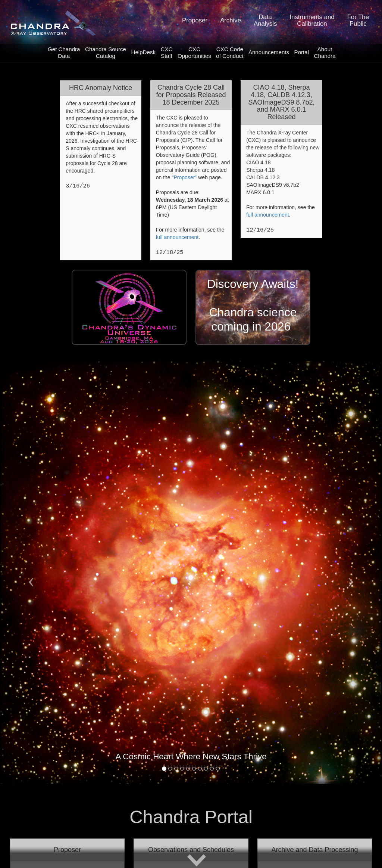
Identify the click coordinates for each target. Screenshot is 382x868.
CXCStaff (167, 52)
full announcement (177, 237)
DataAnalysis (265, 20)
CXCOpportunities (194, 52)
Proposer (195, 20)
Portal (302, 52)
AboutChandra (325, 52)
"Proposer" (184, 177)
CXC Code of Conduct (230, 52)
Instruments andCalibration (312, 20)
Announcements (269, 52)
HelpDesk (144, 52)
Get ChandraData (64, 52)
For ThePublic (358, 20)
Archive (231, 20)
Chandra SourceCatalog (106, 52)
